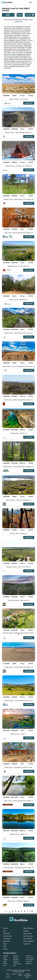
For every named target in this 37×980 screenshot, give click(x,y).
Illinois (5, 962)
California (6, 956)
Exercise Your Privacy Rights (27, 976)
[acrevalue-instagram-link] (22, 924)
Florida (5, 958)
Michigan (16, 958)
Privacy (14, 974)
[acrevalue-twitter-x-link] (19, 924)
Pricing (5, 928)
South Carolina (30, 958)
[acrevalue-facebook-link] (15, 924)
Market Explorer (28, 928)
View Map (30, 15)
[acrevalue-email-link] (11, 924)
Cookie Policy (20, 975)
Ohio (14, 966)
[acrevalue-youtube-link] (26, 924)
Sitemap (26, 931)
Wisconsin (29, 964)
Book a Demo (28, 933)
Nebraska (16, 962)
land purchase (23, 61)
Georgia (5, 960)
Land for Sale (7, 936)
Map (30, 2)
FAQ (5, 946)
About (5, 944)
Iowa (4, 966)
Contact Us (27, 944)
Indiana (5, 964)
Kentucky (16, 956)
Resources (7, 941)
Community (7, 939)
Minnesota (16, 960)
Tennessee (29, 962)
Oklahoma (29, 956)
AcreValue (7, 27)
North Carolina (17, 964)
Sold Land (6, 933)
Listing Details (29, 103)
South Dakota (30, 960)
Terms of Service (8, 976)
